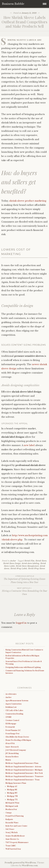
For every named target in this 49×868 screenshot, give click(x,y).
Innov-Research (12, 747)
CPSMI (8, 717)
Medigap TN (12, 796)
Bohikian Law (11, 707)
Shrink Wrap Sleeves (36, 568)
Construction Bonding (14, 714)
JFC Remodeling (12, 753)
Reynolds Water (12, 823)
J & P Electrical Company (16, 750)
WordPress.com (30, 866)
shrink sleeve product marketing (28, 201)
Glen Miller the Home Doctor (17, 737)
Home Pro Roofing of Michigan (18, 740)
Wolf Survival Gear (13, 849)
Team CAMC (11, 846)
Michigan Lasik (12, 806)
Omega (8, 813)
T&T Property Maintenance (17, 842)
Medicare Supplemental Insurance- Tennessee (24, 776)
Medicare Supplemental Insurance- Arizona (23, 767)
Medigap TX (12, 800)
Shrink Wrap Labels (19, 568)
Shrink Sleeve (41, 561)
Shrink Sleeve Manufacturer (27, 566)
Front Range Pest (12, 734)
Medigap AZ (12, 786)
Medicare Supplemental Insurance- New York (24, 773)
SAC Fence (10, 829)
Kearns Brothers (12, 757)
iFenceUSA (10, 743)
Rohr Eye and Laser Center (16, 826)
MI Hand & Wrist (12, 803)
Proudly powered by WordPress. (21, 863)
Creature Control (12, 720)
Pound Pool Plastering (15, 816)
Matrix (8, 760)
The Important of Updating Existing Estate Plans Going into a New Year (24, 579)
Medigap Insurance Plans (16, 783)
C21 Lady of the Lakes (14, 710)
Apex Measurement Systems (17, 701)
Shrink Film (29, 561)
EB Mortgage (11, 724)
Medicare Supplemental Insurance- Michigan (24, 770)
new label (29, 445)
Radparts (9, 819)
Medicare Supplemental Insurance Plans (22, 763)
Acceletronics (11, 694)
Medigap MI (12, 790)
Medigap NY (12, 793)
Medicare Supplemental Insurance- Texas (23, 780)
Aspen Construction (13, 704)
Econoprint (10, 727)
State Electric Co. (12, 839)
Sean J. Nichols (12, 832)
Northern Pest (11, 809)
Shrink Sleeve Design (12, 563)
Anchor (13, 561)
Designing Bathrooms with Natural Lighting (23, 667)
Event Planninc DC (13, 730)
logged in (21, 623)
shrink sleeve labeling (30, 563)
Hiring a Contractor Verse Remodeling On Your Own (24, 591)
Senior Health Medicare (15, 836)
